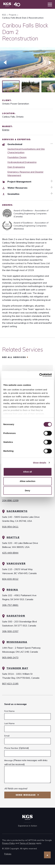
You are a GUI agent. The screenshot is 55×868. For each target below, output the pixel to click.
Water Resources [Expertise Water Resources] (15, 188)
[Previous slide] (5, 62)
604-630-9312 (10, 579)
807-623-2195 (10, 684)
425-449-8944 (10, 553)
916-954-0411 (10, 527)
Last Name (9, 723)
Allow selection (27, 481)
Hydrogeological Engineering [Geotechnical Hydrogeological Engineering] (22, 162)
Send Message (26, 795)
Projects (13, 15)
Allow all (27, 472)
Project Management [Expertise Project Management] (17, 182)
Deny (27, 490)
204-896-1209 (10, 500)
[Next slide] (50, 62)
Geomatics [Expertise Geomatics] (11, 194)
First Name (9, 711)
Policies (8, 854)
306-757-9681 (10, 605)
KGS (4, 15)
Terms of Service (28, 843)
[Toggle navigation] (50, 4)
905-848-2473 (10, 657)
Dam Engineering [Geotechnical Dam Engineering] (16, 167)
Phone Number (11, 748)
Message (8, 760)
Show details (40, 463)
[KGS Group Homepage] (12, 4)
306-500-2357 (10, 631)
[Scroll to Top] (47, 855)
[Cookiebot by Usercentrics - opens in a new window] (39, 375)
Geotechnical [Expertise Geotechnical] (12, 144)
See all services (14, 357)
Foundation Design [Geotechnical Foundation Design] (17, 157)
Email (7, 736)
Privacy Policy (8, 843)
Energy (6, 130)
